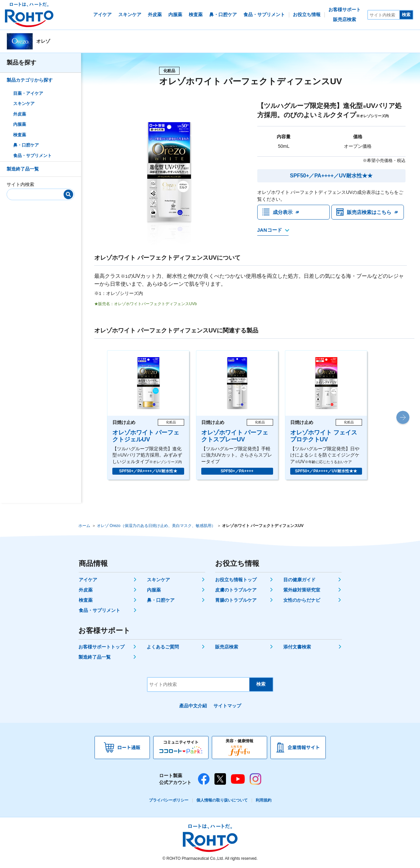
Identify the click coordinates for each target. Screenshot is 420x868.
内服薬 (20, 124)
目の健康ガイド (299, 580)
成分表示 (283, 213)
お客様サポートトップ (101, 647)
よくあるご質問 (163, 647)
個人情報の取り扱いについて (222, 800)
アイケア (88, 580)
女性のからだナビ (302, 600)
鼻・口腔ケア (26, 145)
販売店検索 (227, 647)
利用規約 (264, 800)
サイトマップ (227, 706)
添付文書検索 (297, 647)
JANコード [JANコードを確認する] (270, 232)
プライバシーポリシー (169, 800)
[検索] (68, 194)
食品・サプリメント (32, 156)
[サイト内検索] (384, 15)
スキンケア (24, 104)
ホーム (84, 526)
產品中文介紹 (193, 706)
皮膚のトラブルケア (236, 590)
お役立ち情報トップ (236, 580)
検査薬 (20, 135)
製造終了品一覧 (23, 169)
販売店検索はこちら (371, 213)
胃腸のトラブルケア (236, 600)
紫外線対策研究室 (302, 590)
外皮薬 (20, 114)
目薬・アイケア (28, 93)
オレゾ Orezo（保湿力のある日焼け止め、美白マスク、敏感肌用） (156, 526)
